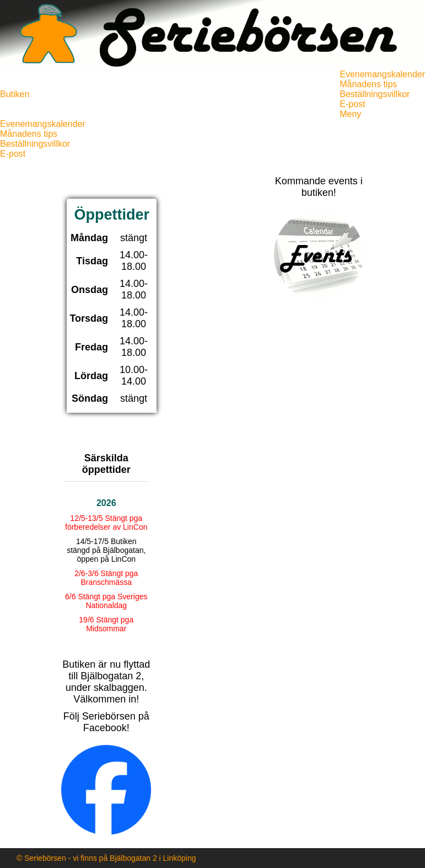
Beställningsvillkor (375, 94)
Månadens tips (368, 84)
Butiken (15, 94)
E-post (352, 104)
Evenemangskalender (382, 74)
